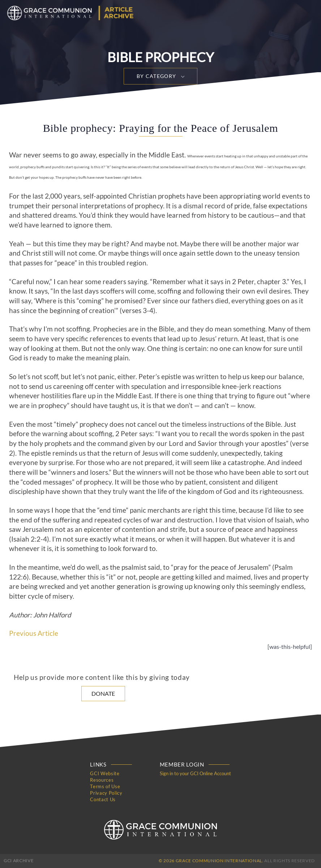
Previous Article (34, 633)
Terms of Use (105, 786)
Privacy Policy (106, 793)
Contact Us (103, 799)
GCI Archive (18, 861)
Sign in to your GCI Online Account (195, 773)
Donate (103, 693)
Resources (102, 780)
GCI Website (105, 773)
